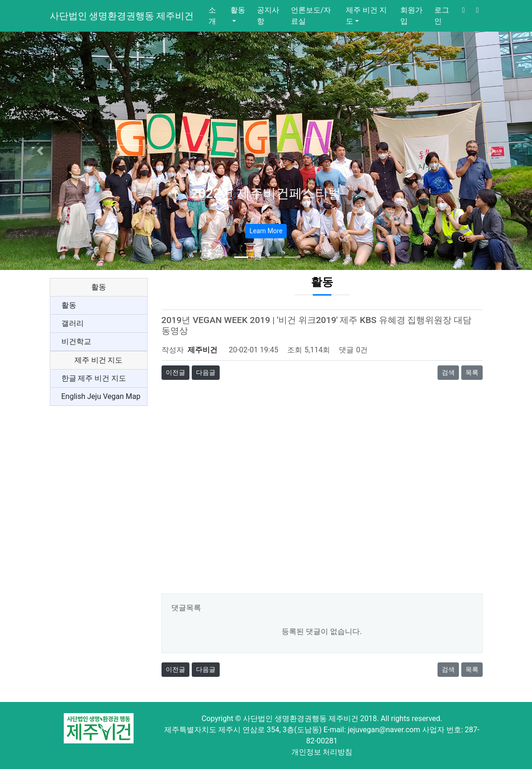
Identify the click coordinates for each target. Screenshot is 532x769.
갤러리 (73, 323)
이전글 (175, 372)
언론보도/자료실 (311, 16)
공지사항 (268, 16)
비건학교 (76, 341)
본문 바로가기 (0, 0)
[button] (40, 151)
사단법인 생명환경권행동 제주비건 (122, 16)
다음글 (206, 372)
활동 (238, 10)
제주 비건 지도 (366, 16)
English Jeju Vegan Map (101, 396)
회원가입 (411, 16)
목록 (472, 372)
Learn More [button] (266, 231)
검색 (448, 372)
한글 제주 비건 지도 (94, 378)
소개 (212, 16)
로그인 (442, 16)
